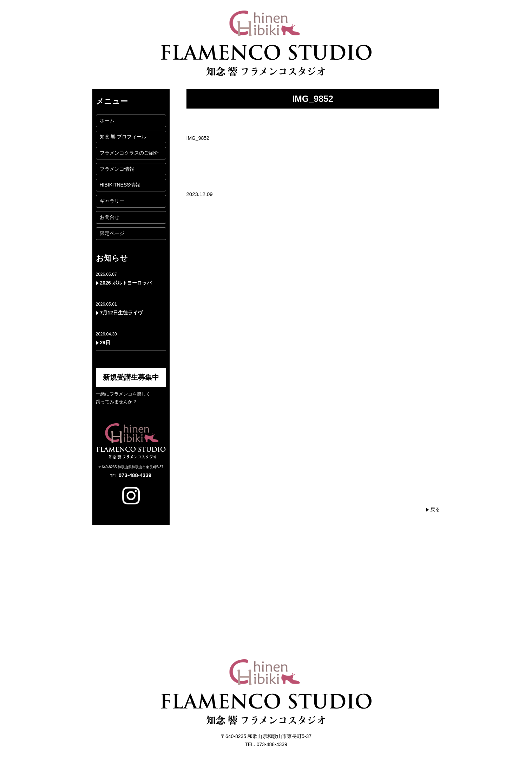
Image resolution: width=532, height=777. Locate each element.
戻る (435, 509)
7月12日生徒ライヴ (121, 313)
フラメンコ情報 (117, 169)
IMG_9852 (198, 138)
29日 (105, 342)
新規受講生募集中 (131, 377)
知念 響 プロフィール (123, 137)
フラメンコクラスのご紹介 (129, 153)
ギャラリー (112, 201)
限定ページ (112, 233)
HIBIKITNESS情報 (120, 185)
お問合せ (110, 217)
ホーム (107, 120)
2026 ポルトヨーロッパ (126, 283)
